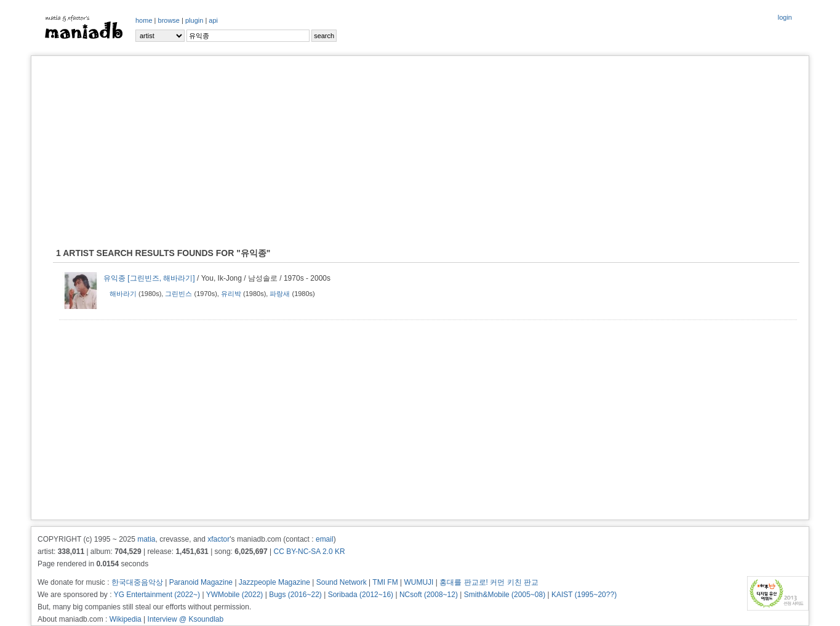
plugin (194, 20)
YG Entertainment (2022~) (157, 595)
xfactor (218, 539)
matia (146, 539)
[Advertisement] (420, 151)
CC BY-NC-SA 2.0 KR (309, 552)
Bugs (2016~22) (295, 595)
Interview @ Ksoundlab (186, 619)
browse (169, 20)
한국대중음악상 (137, 582)
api (213, 20)
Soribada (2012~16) (361, 595)
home (144, 20)
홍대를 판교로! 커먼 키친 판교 (489, 582)
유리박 (231, 294)
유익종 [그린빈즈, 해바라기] (149, 278)
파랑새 (280, 294)
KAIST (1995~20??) (584, 595)
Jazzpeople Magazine (274, 582)
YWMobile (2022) (235, 595)
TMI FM (385, 582)
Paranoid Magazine (201, 582)
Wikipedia (126, 619)
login (785, 17)
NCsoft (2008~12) (429, 595)
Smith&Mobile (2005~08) (505, 595)
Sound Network (342, 582)
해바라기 (123, 294)
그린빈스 (178, 294)
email (325, 539)
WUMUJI (418, 582)
